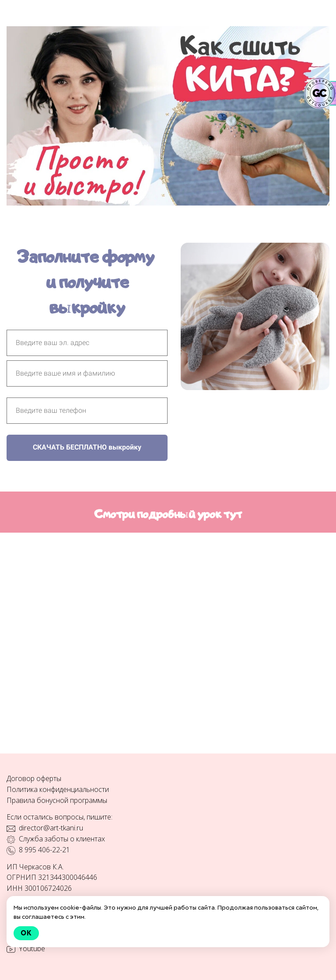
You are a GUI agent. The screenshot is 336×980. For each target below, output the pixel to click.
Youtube (32, 949)
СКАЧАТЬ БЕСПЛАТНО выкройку (87, 447)
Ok (26, 933)
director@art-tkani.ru (51, 828)
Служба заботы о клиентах (62, 839)
